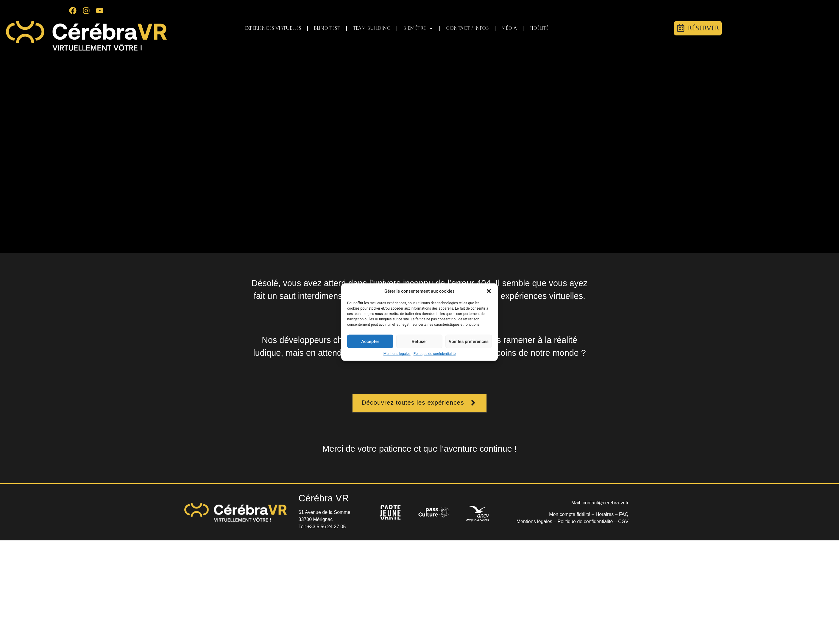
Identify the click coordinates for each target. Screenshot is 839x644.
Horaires (605, 514)
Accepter (370, 341)
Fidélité (539, 28)
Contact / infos (467, 28)
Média (509, 28)
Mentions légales (397, 354)
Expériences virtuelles (273, 28)
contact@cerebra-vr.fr (606, 503)
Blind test (327, 28)
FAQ (624, 514)
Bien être (418, 28)
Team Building (372, 28)
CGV (623, 521)
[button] (489, 291)
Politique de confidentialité (435, 354)
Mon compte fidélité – (572, 514)
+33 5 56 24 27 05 (326, 527)
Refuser (419, 341)
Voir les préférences (469, 341)
